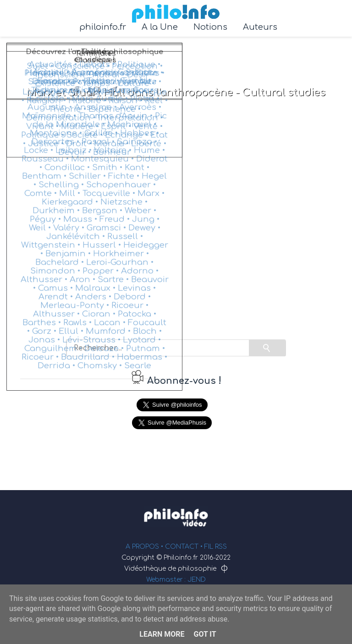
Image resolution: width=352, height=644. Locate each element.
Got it (205, 634)
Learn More (162, 634)
